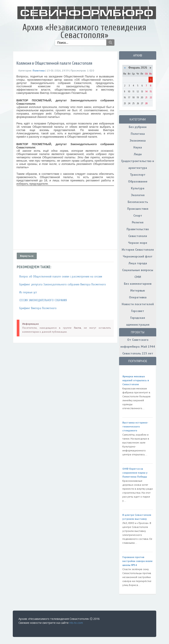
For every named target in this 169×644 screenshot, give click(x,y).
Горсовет (138, 311)
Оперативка (138, 297)
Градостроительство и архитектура (138, 164)
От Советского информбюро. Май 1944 (138, 343)
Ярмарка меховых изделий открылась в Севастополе (136, 380)
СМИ (138, 277)
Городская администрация (138, 321)
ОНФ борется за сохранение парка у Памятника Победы (135, 473)
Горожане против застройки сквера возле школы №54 (137, 561)
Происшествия (138, 209)
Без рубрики (138, 127)
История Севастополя (138, 250)
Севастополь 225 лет (138, 353)
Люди (138, 154)
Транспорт (138, 175)
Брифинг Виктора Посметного (38, 308)
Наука (138, 147)
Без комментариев (138, 284)
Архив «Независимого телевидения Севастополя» (84, 31)
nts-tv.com (76, 623)
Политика (138, 134)
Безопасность (138, 202)
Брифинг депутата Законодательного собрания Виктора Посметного (63, 284)
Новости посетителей (138, 304)
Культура (138, 188)
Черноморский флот (138, 256)
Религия (138, 222)
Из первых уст (28, 292)
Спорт (138, 215)
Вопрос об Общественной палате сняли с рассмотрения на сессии (61, 276)
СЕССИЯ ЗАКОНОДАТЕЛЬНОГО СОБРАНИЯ (43, 300)
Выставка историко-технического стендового (135, 426)
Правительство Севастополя (138, 233)
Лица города (138, 263)
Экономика (138, 140)
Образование (138, 181)
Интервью (138, 290)
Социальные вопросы (138, 270)
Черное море (138, 243)
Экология (138, 195)
